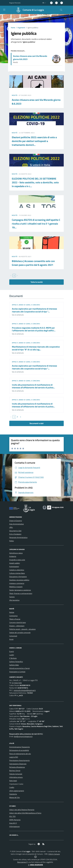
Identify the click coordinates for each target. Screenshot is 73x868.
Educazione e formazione (18, 577)
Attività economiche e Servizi (19, 668)
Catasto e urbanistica (17, 570)
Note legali (13, 781)
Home (13, 28)
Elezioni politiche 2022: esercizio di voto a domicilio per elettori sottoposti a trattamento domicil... (34, 141)
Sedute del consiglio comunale (20, 633)
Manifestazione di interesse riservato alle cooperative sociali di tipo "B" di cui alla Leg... (36, 348)
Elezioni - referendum (17, 626)
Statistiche (13, 794)
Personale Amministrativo (18, 537)
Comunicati (13, 636)
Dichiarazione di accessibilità (19, 750)
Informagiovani (15, 826)
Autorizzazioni (14, 566)
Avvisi (11, 639)
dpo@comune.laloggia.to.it (23, 736)
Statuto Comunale (16, 774)
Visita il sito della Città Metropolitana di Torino (25, 813)
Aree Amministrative (17, 524)
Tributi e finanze (15, 619)
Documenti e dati (37, 423)
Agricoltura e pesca (16, 553)
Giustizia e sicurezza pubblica (19, 580)
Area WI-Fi (13, 823)
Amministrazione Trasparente (20, 747)
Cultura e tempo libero (17, 573)
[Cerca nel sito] (61, 10)
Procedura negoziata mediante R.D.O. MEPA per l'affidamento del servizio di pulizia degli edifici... (34, 329)
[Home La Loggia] (29, 10)
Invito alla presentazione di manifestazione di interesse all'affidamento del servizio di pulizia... (33, 386)
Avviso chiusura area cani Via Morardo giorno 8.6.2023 (30, 58)
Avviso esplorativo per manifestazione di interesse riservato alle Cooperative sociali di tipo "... (34, 310)
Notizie (12, 612)
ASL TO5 (12, 816)
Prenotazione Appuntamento (19, 760)
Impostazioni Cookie (16, 784)
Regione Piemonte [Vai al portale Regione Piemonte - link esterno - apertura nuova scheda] (15, 3)
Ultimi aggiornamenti (17, 791)
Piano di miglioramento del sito (20, 754)
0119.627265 (17, 683)
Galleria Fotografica (16, 662)
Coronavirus (13, 616)
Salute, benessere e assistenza (20, 590)
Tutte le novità (37, 282)
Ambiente (13, 556)
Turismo (12, 597)
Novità (15, 95)
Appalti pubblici (15, 563)
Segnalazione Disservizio (18, 764)
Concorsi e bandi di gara (18, 622)
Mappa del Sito (15, 797)
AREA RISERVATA (35, 865)
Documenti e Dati (15, 531)
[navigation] (4, 10)
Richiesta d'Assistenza (17, 767)
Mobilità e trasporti (16, 587)
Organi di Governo (16, 521)
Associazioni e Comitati (17, 672)
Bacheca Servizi (15, 771)
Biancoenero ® (22, 862)
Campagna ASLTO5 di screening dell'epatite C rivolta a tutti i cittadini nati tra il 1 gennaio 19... (36, 224)
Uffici (11, 527)
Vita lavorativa (14, 600)
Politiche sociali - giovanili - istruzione (22, 629)
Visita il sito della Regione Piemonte (22, 810)
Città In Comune (54, 854)
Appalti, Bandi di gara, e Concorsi (26, 305)
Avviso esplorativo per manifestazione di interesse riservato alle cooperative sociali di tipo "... (34, 367)
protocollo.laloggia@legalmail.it (25, 690)
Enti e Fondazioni (15, 534)
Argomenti (21, 28)
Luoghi (12, 655)
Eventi (12, 651)
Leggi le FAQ (14, 757)
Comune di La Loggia (33, 10)
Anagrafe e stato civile (17, 560)
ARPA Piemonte (15, 820)
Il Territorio (13, 658)
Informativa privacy (16, 777)
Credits (12, 787)
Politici (12, 541)
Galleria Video (14, 665)
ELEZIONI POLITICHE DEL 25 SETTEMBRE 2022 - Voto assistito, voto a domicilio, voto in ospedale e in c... (35, 182)
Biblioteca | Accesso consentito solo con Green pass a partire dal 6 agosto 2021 (33, 263)
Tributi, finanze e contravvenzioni (21, 593)
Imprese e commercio (17, 583)
